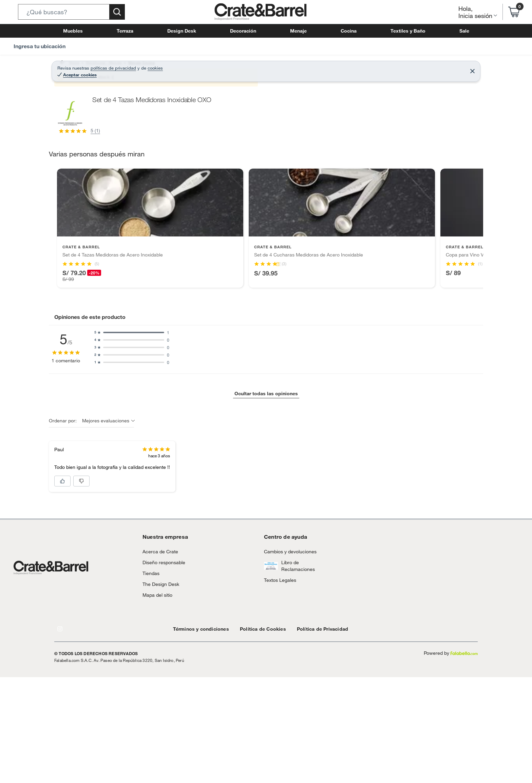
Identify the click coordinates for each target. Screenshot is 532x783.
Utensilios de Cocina (226, 66)
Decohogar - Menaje (99, 66)
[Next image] (298, 189)
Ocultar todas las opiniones (266, 704)
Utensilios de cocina (180, 66)
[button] (71, 12)
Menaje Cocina (139, 66)
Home (66, 66)
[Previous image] (98, 189)
